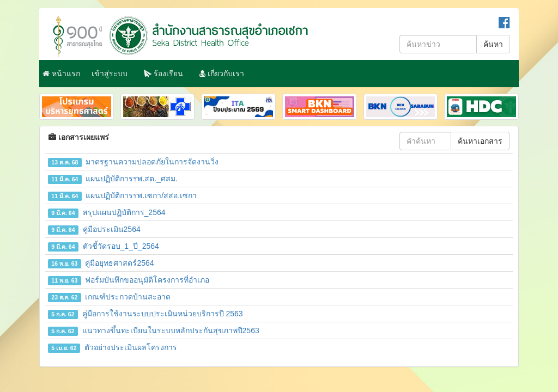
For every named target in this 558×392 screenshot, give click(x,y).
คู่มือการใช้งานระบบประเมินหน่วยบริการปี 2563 (145, 314)
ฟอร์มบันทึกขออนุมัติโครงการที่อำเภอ (129, 280)
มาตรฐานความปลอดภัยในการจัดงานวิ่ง (133, 162)
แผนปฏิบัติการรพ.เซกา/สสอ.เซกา (122, 195)
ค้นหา (493, 44)
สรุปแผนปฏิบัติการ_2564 (107, 212)
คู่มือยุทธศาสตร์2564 (101, 263)
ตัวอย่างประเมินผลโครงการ (113, 347)
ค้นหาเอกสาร (480, 141)
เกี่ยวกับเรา (222, 73)
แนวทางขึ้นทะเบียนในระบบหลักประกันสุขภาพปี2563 (154, 330)
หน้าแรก (61, 73)
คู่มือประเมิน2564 (94, 229)
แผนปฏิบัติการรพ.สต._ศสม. (113, 179)
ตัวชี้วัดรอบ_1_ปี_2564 (104, 246)
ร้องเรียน (163, 73)
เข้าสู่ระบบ (110, 73)
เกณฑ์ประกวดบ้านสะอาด (109, 297)
